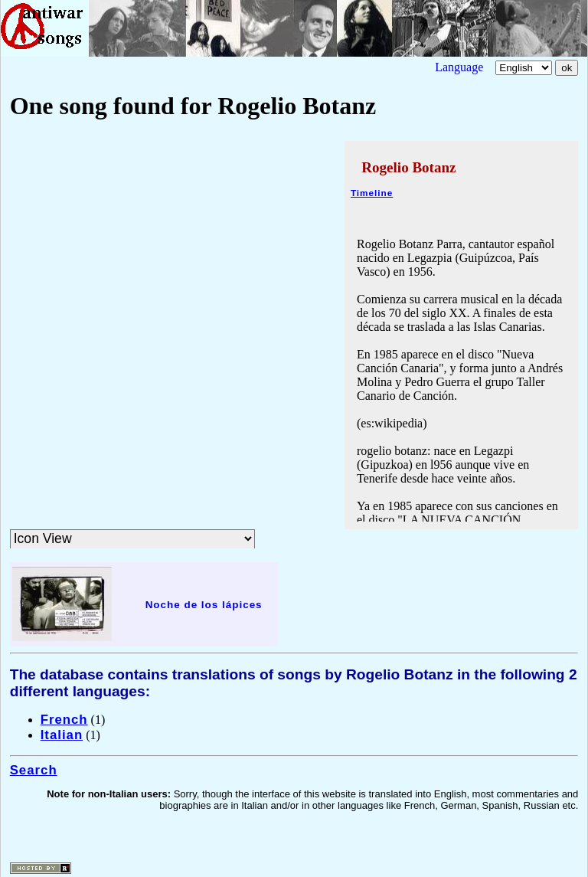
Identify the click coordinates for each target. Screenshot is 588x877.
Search (34, 770)
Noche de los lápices (204, 605)
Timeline (372, 193)
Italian (62, 735)
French (64, 720)
